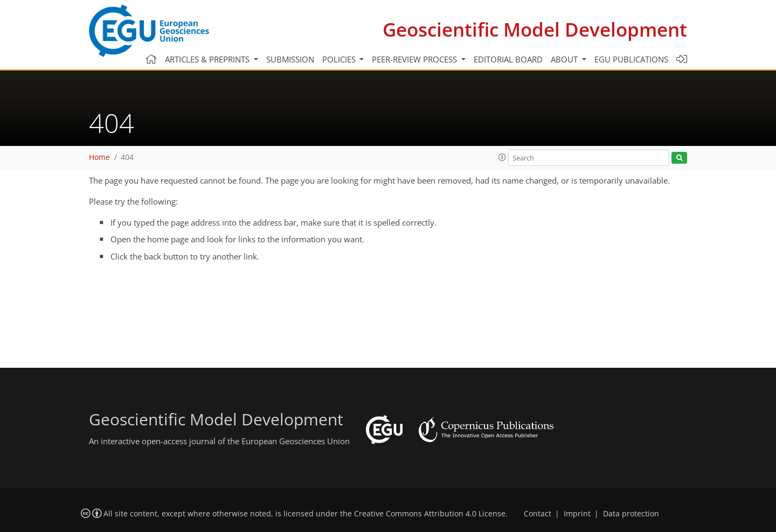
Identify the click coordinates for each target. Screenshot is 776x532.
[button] (502, 157)
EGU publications (631, 59)
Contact (538, 514)
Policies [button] (340, 59)
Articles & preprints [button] (208, 59)
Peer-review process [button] (415, 59)
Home (99, 157)
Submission (290, 59)
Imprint (577, 514)
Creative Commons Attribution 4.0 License (430, 514)
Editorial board (508, 59)
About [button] (565, 59)
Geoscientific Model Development (535, 29)
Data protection (631, 514)
